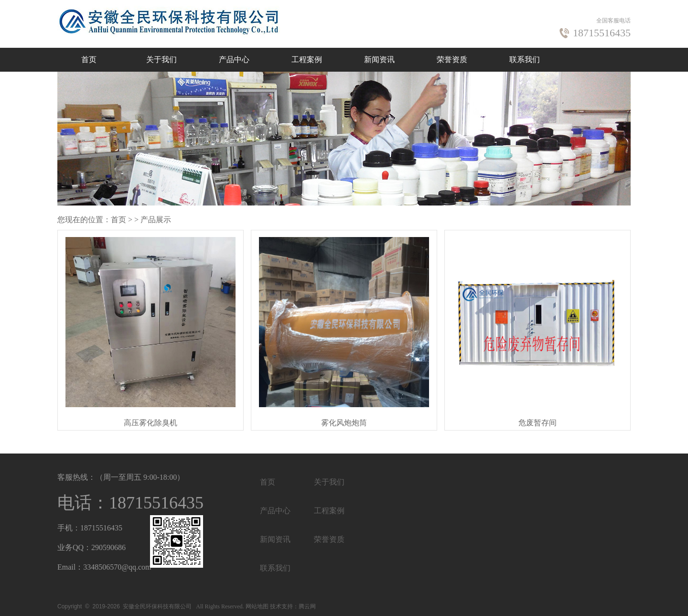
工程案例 (307, 59)
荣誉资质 (452, 59)
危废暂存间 (537, 423)
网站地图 (257, 606)
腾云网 (307, 606)
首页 (89, 59)
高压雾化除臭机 (150, 423)
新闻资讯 (379, 59)
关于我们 (161, 59)
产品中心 (234, 59)
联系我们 (525, 59)
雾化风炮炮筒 (344, 423)
